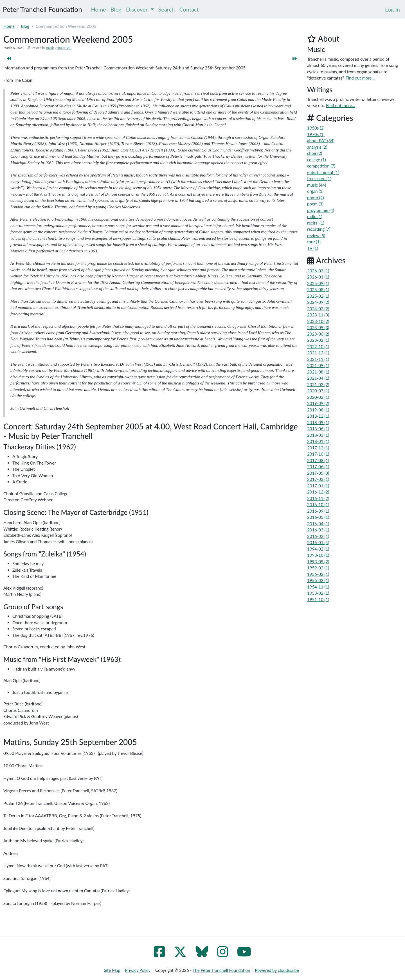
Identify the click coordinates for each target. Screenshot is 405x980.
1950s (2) (316, 128)
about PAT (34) (321, 141)
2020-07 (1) (318, 391)
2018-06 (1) (318, 429)
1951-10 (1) (318, 599)
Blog (25, 26)
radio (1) (315, 216)
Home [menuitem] (99, 9)
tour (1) (314, 242)
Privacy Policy (138, 970)
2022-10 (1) (318, 347)
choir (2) (315, 153)
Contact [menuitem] (189, 9)
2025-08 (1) (318, 289)
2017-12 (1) (318, 448)
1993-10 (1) (318, 555)
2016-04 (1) (318, 524)
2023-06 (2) (318, 334)
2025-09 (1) (318, 283)
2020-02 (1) (318, 397)
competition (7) (321, 166)
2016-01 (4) (318, 542)
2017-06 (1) (318, 467)
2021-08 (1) (318, 372)
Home (9, 26)
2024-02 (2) (318, 309)
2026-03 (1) (318, 271)
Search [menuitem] (167, 9)
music (50, 48)
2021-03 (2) (318, 384)
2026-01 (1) (318, 277)
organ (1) (315, 191)
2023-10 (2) (318, 321)
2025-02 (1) (318, 296)
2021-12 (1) (318, 353)
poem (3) (315, 204)
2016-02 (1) (318, 536)
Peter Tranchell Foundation (42, 9)
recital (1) (316, 223)
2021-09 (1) (318, 365)
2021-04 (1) (318, 378)
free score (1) (319, 178)
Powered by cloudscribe (277, 970)
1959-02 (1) (318, 568)
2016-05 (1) (318, 517)
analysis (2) (317, 147)
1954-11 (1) (318, 587)
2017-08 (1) (318, 460)
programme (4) (321, 210)
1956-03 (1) (318, 574)
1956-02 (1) (318, 580)
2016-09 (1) (318, 511)
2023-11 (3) (318, 315)
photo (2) (316, 198)
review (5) (316, 236)
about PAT (64, 48)
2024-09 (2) (318, 302)
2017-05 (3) (318, 473)
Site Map (112, 970)
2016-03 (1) (318, 530)
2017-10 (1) (318, 454)
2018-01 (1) (318, 441)
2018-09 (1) (318, 422)
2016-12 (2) (318, 492)
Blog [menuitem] (116, 9)
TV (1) (313, 248)
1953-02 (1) (318, 593)
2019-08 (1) (318, 410)
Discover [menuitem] (140, 9)
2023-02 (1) (318, 340)
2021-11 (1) (318, 359)
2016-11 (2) (318, 498)
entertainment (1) (323, 172)
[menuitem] (392, 9)
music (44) (317, 185)
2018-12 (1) (318, 416)
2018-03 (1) (318, 435)
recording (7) (319, 229)
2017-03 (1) (318, 479)
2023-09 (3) (318, 327)
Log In (392, 9)
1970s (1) (316, 134)
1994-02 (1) (318, 549)
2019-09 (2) (318, 403)
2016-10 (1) (318, 504)
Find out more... (360, 78)
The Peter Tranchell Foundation (221, 970)
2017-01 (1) (318, 486)
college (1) (317, 160)
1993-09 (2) (318, 562)
